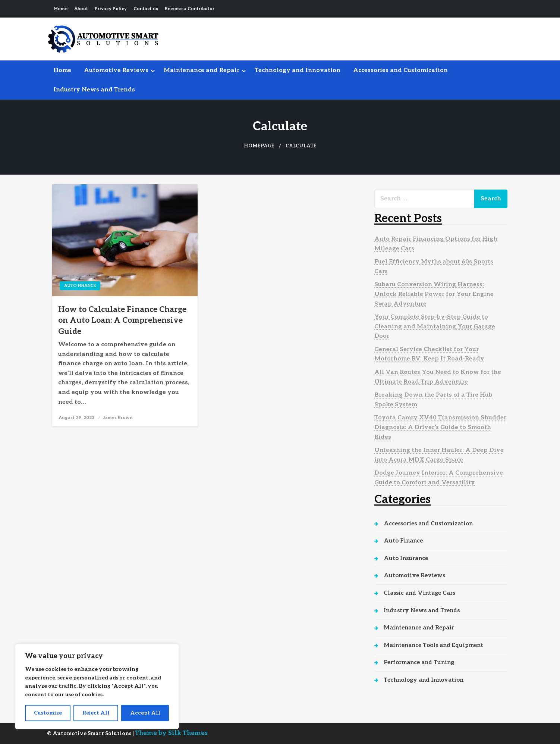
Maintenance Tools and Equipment (433, 645)
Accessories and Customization (400, 70)
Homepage (259, 146)
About (81, 9)
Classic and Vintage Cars (419, 593)
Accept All (145, 713)
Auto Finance (80, 286)
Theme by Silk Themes (171, 733)
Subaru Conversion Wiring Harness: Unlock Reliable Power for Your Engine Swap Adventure (434, 294)
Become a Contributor (190, 9)
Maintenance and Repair (202, 70)
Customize (48, 713)
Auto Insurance (406, 558)
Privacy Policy (111, 9)
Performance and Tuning (419, 662)
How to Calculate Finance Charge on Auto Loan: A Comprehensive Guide (122, 321)
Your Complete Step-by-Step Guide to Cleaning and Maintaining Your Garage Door (435, 326)
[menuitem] (62, 71)
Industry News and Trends (94, 90)
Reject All (96, 713)
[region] (97, 687)
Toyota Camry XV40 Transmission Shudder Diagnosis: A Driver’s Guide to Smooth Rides (440, 427)
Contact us (146, 9)
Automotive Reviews (116, 70)
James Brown (118, 418)
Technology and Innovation (298, 70)
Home (61, 9)
